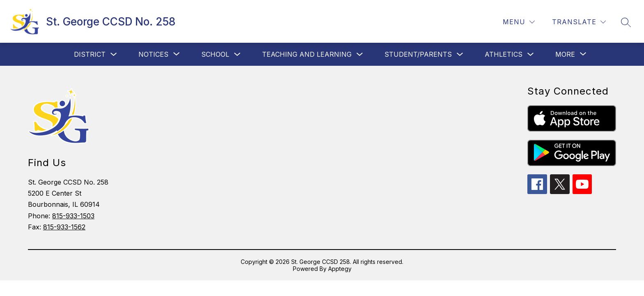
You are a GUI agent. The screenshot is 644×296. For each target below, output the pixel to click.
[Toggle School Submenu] (237, 54)
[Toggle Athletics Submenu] (531, 54)
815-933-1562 (64, 227)
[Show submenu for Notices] (153, 54)
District (90, 54)
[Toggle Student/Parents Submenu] (460, 54)
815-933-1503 (73, 216)
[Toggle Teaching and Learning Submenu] (360, 54)
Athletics (504, 54)
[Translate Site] (579, 22)
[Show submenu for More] (565, 54)
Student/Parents (418, 54)
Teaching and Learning (307, 54)
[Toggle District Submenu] (114, 54)
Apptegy (340, 269)
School (215, 54)
